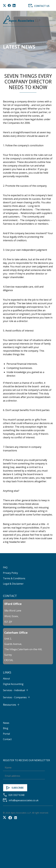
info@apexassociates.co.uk (24, 800)
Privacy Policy (10, 573)
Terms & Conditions (14, 578)
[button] (50, 19)
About (6, 679)
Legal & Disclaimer (13, 584)
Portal (6, 734)
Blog (6, 728)
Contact (7, 739)
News (6, 723)
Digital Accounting (13, 684)
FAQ (5, 567)
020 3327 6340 (17, 795)
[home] (22, 19)
